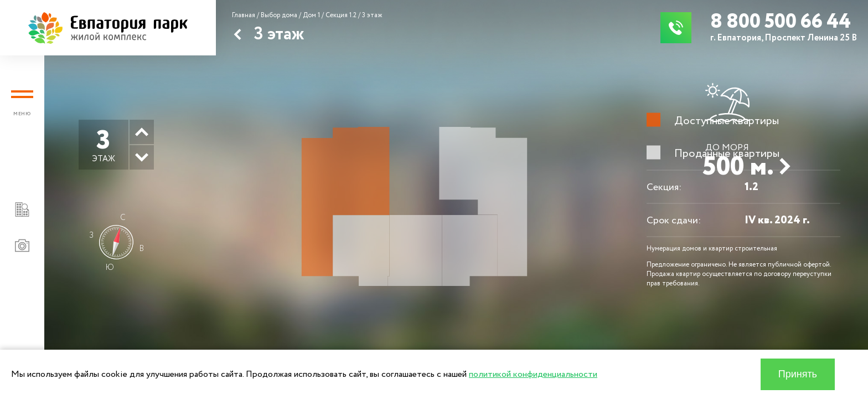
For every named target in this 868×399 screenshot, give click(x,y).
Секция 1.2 (341, 15)
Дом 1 (311, 15)
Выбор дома (279, 15)
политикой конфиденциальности (533, 374)
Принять (798, 374)
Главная (244, 15)
